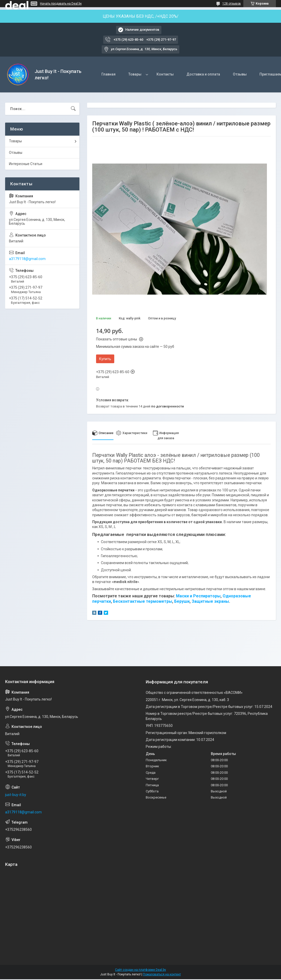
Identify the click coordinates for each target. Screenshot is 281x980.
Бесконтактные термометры (143, 601)
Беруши (182, 601)
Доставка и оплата (203, 74)
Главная (108, 74)
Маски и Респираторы (198, 596)
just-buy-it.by (16, 795)
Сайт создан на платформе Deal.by (140, 970)
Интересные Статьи (26, 164)
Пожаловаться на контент (162, 974)
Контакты (165, 74)
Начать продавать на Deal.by (61, 4)
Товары (135, 74)
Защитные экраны (210, 601)
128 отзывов (232, 4)
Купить (105, 359)
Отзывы (240, 74)
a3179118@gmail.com (27, 259)
